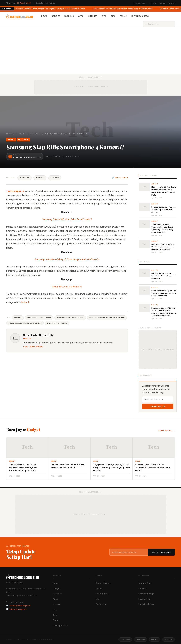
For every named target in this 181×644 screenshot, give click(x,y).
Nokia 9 (25, 302)
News (44, 16)
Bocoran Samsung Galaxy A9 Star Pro (107, 318)
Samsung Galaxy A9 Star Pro (70, 318)
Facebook (55, 178)
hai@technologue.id (18, 609)
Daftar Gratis (158, 406)
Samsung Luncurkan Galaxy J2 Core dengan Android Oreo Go (67, 259)
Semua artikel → (167, 431)
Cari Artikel (101, 604)
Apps (81, 16)
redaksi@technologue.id (20, 606)
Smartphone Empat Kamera (39, 318)
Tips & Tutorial (102, 594)
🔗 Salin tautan (120, 178)
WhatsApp (40, 178)
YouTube (155, 639)
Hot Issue (35, 134)
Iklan (163, 3)
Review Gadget (103, 583)
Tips (113, 16)
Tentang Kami (140, 3)
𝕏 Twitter (25, 178)
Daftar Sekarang (161, 552)
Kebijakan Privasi (146, 604)
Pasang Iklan (144, 599)
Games (99, 588)
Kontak (172, 3)
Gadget (56, 16)
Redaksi (153, 3)
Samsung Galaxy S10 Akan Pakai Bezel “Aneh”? (67, 219)
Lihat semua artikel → (34, 347)
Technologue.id (15, 191)
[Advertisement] (90, 51)
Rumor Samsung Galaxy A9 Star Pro (25, 323)
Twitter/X (141, 639)
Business (69, 16)
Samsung (18, 318)
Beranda (10, 134)
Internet (93, 16)
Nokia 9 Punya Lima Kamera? (67, 287)
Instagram (125, 639)
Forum (123, 16)
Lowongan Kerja (140, 16)
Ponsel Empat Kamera (57, 323)
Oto (104, 16)
